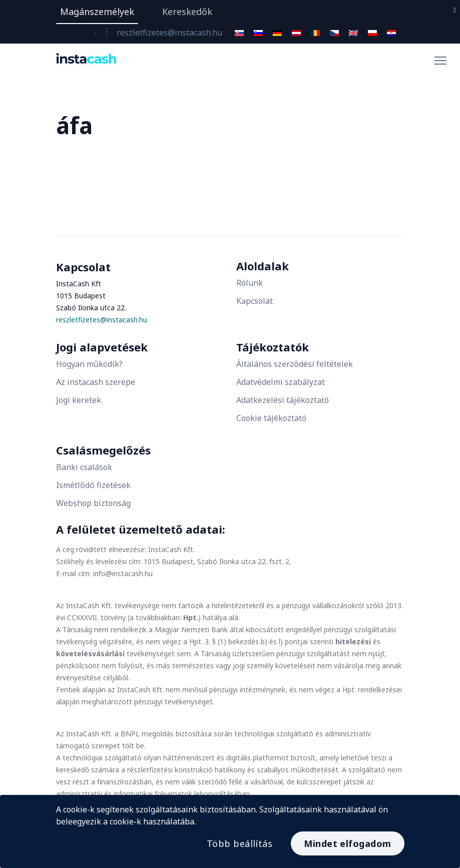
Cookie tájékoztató (271, 418)
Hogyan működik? (89, 364)
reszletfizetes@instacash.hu (169, 33)
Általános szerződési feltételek (295, 364)
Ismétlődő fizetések (93, 485)
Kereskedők (187, 12)
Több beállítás (240, 843)
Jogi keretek (79, 400)
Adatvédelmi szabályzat (281, 382)
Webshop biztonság (93, 503)
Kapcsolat (255, 301)
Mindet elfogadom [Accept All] (347, 843)
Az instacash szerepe (96, 382)
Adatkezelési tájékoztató (283, 400)
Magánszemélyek (97, 12)
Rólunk (250, 283)
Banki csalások (84, 467)
